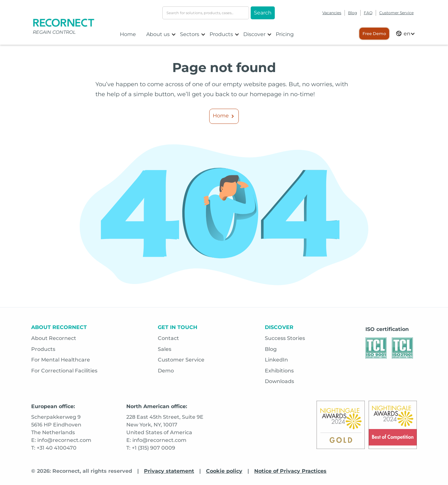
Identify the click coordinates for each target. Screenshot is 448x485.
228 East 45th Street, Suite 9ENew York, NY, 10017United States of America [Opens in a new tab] (165, 425)
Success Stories (285, 338)
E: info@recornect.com (156, 440)
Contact (168, 338)
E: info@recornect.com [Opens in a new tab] (61, 440)
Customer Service (396, 13)
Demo (166, 371)
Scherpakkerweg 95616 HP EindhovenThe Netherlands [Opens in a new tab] (56, 425)
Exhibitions (279, 371)
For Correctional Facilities (64, 371)
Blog (353, 13)
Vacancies (332, 13)
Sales (165, 349)
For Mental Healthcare (61, 360)
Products (43, 349)
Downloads (279, 381)
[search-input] (206, 13)
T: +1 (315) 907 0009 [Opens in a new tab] (151, 448)
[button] (161, 34)
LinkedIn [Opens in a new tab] (276, 360)
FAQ (368, 13)
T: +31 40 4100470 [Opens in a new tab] (54, 448)
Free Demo (374, 34)
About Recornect (54, 338)
